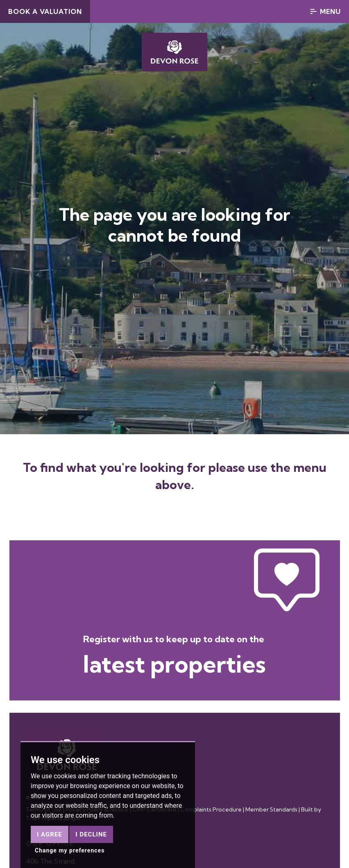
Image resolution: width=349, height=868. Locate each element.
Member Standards (271, 809)
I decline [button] (91, 834)
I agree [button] (50, 834)
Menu (326, 11)
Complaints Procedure (211, 809)
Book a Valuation (45, 11)
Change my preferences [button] (70, 850)
